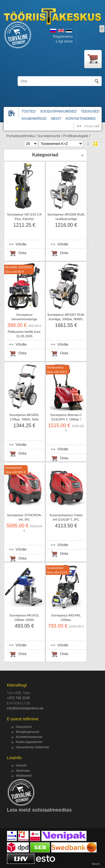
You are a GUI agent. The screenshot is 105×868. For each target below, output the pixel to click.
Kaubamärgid (34, 119)
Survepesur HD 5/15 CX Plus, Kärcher (24, 217)
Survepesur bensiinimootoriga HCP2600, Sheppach (25, 319)
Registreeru (63, 36)
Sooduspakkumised (58, 111)
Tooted (29, 111)
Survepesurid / (50, 136)
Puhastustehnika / (22, 136)
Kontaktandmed (81, 119)
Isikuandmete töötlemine (33, 747)
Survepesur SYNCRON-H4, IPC (24, 517)
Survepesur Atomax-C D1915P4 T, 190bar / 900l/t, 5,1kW (66, 419)
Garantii (21, 765)
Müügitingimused (28, 732)
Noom (96, 864)
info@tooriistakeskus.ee (25, 708)
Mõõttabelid (24, 776)
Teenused (90, 111)
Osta (23, 253)
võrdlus (91, 126)
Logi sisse (64, 41)
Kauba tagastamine (29, 742)
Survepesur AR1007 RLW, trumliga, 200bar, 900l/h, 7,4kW (66, 319)
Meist (56, 119)
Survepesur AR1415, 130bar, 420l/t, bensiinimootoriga (25, 620)
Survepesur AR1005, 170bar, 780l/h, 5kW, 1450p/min (25, 419)
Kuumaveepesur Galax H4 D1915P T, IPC (66, 517)
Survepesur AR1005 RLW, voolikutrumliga (66, 217)
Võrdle (21, 244)
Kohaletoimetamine (29, 737)
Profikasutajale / (77, 136)
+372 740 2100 (18, 698)
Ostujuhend (24, 727)
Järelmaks (23, 771)
